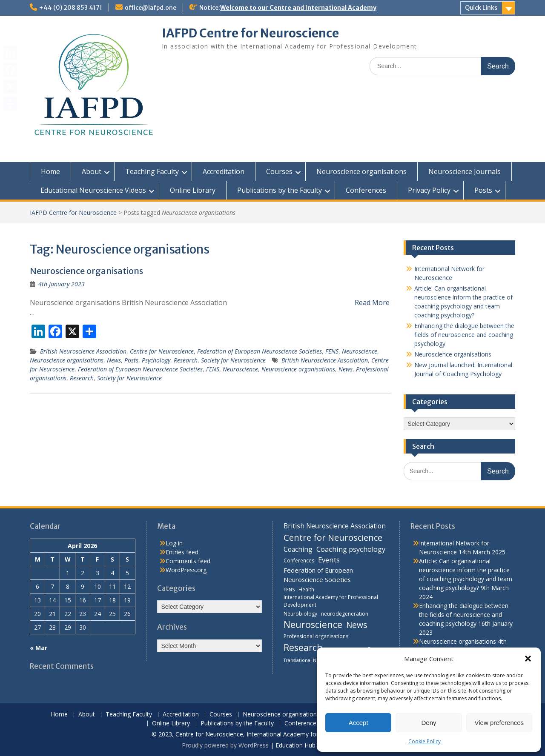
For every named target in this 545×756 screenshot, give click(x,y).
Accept (359, 723)
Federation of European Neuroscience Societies (260, 351)
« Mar (39, 648)
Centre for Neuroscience (162, 351)
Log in (174, 543)
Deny (429, 723)
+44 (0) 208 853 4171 (71, 8)
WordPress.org (186, 570)
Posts (483, 190)
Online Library (193, 190)
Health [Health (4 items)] (306, 589)
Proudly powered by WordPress (225, 745)
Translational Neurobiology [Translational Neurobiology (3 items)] (313, 660)
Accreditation (224, 171)
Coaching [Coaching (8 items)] (298, 549)
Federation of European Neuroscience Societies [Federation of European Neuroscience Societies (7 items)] (318, 575)
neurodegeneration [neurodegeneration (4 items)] (345, 614)
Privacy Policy (429, 190)
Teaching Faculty (152, 171)
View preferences (499, 723)
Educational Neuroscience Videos (93, 190)
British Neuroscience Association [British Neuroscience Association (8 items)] (335, 526)
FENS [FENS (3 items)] (289, 590)
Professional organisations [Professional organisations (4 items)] (316, 636)
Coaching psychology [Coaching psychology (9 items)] (351, 549)
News (114, 360)
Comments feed (188, 561)
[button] (528, 659)
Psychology (156, 360)
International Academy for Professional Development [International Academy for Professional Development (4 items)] (331, 601)
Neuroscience (360, 351)
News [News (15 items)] (357, 625)
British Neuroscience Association (83, 351)
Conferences (366, 190)
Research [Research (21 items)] (303, 647)
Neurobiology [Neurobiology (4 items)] (300, 614)
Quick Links (481, 8)
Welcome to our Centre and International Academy (298, 8)
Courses (279, 171)
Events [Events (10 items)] (329, 560)
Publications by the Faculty (280, 190)
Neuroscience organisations (361, 171)
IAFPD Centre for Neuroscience (250, 33)
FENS (332, 351)
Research (186, 360)
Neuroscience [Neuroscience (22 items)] (313, 624)
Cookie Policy (425, 741)
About (92, 171)
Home (50, 171)
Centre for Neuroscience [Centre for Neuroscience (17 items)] (333, 538)
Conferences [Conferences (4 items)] (299, 561)
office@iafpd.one (151, 8)
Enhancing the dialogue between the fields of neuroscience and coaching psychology (464, 335)
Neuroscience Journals (465, 171)
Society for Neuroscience (233, 360)
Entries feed (182, 552)
